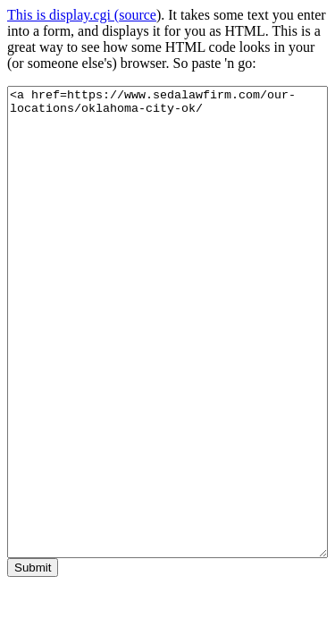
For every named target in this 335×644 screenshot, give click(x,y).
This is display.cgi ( (63, 15)
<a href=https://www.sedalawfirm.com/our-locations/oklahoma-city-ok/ (167, 322)
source (138, 15)
